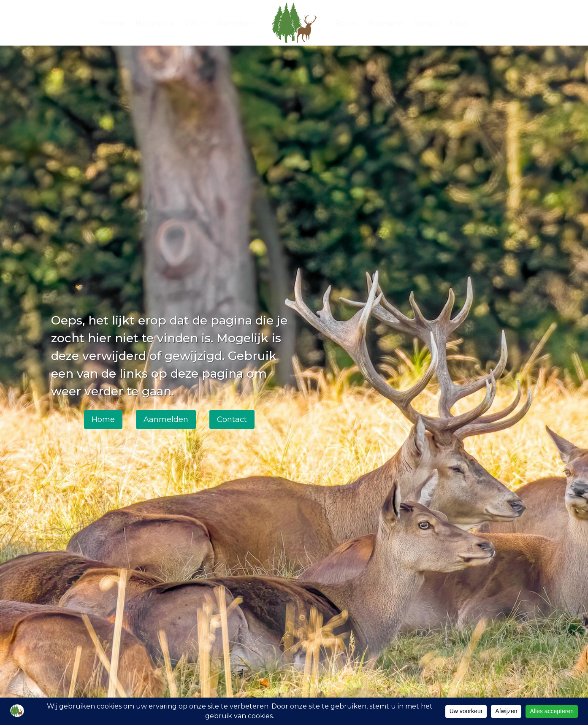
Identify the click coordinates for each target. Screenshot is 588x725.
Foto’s (459, 23)
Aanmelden (235, 23)
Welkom (113, 23)
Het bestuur (156, 23)
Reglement (386, 23)
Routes (347, 23)
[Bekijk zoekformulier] (530, 23)
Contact (426, 23)
